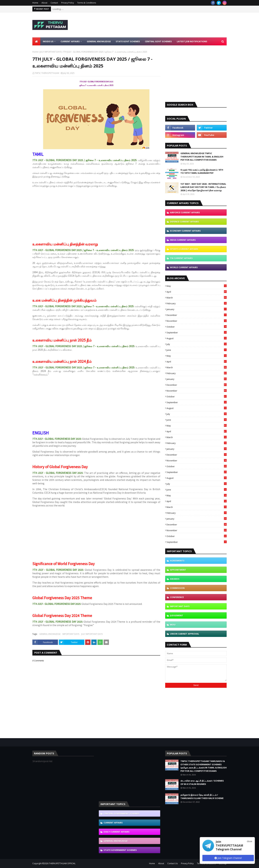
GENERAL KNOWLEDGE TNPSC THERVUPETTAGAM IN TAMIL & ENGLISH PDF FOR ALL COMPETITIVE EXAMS (202, 157)
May (197, 286)
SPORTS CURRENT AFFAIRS (184, 249)
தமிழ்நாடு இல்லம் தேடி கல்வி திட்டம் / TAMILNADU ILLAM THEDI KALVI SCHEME (202, 797)
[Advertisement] (166, 25)
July (197, 344)
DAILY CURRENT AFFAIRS (117, 832)
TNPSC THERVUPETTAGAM (47, 73)
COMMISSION (177, 588)
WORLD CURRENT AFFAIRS (184, 267)
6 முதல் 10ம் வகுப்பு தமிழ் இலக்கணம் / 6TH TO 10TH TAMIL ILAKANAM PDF (202, 171)
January (197, 309)
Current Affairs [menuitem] (70, 41)
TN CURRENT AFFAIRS (181, 258)
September (197, 333)
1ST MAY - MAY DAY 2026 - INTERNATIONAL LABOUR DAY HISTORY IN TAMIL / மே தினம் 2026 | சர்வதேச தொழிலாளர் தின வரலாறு (203, 187)
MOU (173, 625)
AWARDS (175, 579)
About (44, 3)
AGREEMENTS (177, 561)
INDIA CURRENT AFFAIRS (183, 240)
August (197, 338)
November (197, 321)
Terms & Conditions (87, 3)
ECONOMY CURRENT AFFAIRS (185, 231)
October (197, 327)
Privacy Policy (68, 3)
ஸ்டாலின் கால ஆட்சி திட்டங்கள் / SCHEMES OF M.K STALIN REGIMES (202, 782)
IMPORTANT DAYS (71, 634)
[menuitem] (36, 41)
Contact (54, 3)
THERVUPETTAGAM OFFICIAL (62, 863)
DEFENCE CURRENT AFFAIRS (184, 222)
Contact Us (173, 863)
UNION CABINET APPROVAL (185, 634)
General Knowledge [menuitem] (99, 41)
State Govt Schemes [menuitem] (128, 41)
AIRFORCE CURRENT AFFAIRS (185, 212)
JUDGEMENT (177, 615)
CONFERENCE (177, 597)
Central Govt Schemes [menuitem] (158, 41)
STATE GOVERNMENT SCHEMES (120, 850)
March (197, 298)
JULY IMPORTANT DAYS (51, 52)
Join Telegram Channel (228, 858)
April (197, 292)
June (197, 350)
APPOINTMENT (178, 570)
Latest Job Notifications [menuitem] (192, 41)
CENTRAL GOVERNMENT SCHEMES (122, 813)
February (197, 303)
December (197, 315)
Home (35, 3)
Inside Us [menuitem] (48, 41)
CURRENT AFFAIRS (113, 823)
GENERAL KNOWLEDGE (50, 634)
